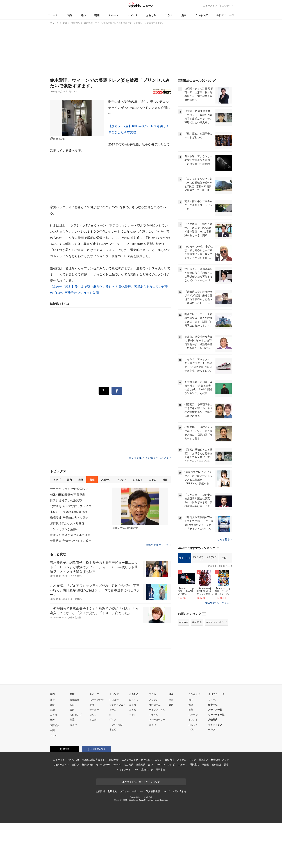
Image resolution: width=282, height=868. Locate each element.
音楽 (72, 710)
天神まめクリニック (151, 760)
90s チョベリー (157, 720)
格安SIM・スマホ (220, 760)
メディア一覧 (215, 710)
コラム (169, 15)
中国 (52, 730)
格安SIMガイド (61, 765)
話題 (171, 705)
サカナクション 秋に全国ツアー (71, 489)
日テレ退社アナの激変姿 (66, 500)
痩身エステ (147, 770)
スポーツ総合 (97, 700)
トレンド (132, 15)
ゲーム (113, 710)
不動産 (205, 765)
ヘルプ (212, 729)
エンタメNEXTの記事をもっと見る (150, 458)
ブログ (193, 760)
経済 (52, 705)
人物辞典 (213, 720)
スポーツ (113, 15)
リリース (213, 700)
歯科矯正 (216, 765)
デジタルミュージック (198, 558)
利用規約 (112, 791)
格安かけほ (88, 765)
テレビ (225, 558)
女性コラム (155, 705)
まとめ (54, 715)
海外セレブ (76, 715)
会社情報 (100, 791)
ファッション (116, 725)
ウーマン (160, 765)
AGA (136, 770)
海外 (83, 15)
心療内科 (169, 760)
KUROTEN (73, 760)
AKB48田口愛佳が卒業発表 (68, 495)
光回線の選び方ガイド (93, 760)
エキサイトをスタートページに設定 (141, 782)
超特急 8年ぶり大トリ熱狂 (67, 523)
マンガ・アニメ (118, 705)
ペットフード (124, 770)
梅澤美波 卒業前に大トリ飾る (69, 518)
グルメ (113, 720)
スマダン (154, 700)
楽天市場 (197, 622)
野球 (92, 705)
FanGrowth (113, 760)
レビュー (114, 700)
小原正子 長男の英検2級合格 (69, 512)
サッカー (94, 710)
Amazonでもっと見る (217, 603)
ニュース (53, 15)
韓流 (72, 720)
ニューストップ (211, 6)
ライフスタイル (157, 710)
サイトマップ (215, 725)
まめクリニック (130, 760)
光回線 (75, 765)
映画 (72, 705)
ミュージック (212, 558)
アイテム (181, 760)
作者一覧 (213, 705)
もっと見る (225, 539)
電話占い (203, 760)
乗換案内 (194, 765)
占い (151, 765)
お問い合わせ (179, 791)
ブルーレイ (185, 558)
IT (110, 715)
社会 (52, 700)
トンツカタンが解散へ (64, 529)
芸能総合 (74, 700)
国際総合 (55, 725)
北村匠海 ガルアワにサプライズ (71, 506)
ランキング (201, 15)
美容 (226, 765)
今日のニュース (225, 15)
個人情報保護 (153, 791)
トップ (57, 480)
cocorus (117, 765)
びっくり (134, 700)
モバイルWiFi (103, 765)
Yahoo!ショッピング (217, 622)
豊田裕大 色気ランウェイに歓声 (71, 541)
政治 (52, 710)
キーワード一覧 (216, 715)
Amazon (184, 622)
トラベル (154, 715)
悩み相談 (129, 765)
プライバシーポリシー (132, 791)
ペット (133, 715)
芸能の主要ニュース (158, 545)
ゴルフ (93, 715)
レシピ (171, 765)
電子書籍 (161, 770)
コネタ (133, 705)
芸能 (97, 15)
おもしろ (151, 15)
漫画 (184, 15)
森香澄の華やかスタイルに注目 (70, 535)
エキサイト (228, 6)
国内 (69, 15)
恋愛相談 (141, 765)
